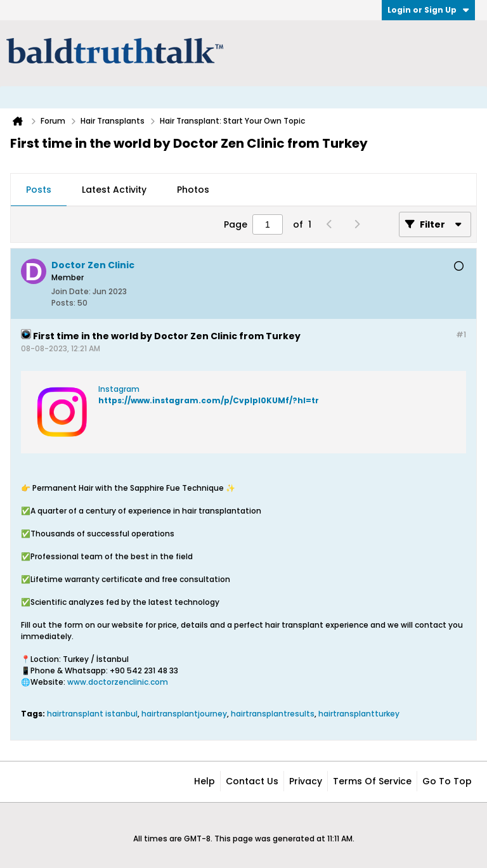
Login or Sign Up (428, 10)
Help (205, 781)
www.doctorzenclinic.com (118, 682)
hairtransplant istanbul (92, 714)
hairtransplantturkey (359, 714)
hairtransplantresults (273, 714)
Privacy (306, 781)
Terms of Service (372, 781)
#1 (461, 334)
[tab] (39, 190)
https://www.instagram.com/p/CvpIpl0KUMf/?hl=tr (209, 400)
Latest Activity (114, 190)
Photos (193, 190)
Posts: (63, 303)
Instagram (119, 389)
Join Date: (71, 291)
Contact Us (252, 781)
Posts (39, 190)
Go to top (447, 781)
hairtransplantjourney (184, 714)
